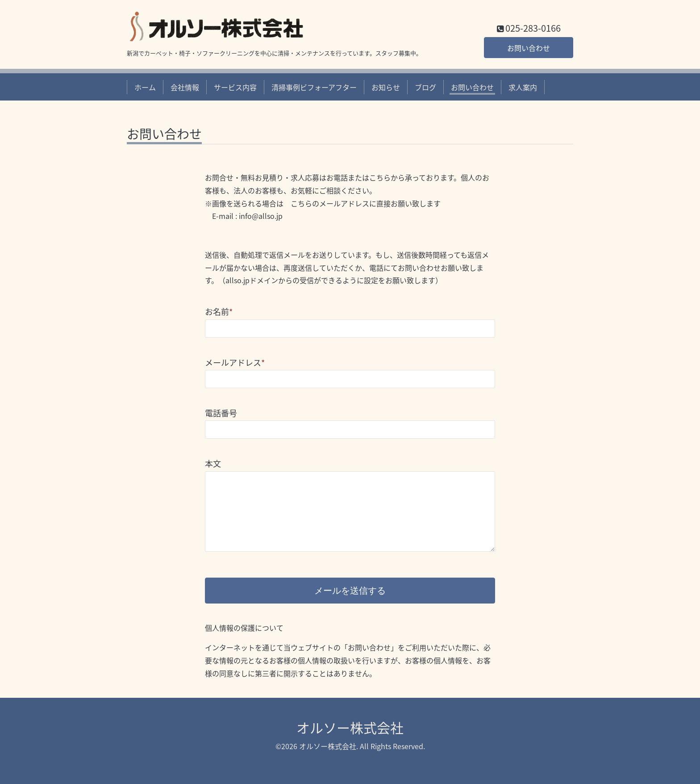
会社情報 (185, 87)
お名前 (219, 312)
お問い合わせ (529, 48)
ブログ (425, 87)
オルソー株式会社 (350, 727)
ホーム (145, 87)
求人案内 (523, 87)
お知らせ (386, 87)
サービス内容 (235, 87)
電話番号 (221, 413)
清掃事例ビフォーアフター (314, 87)
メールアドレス (235, 363)
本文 (213, 463)
